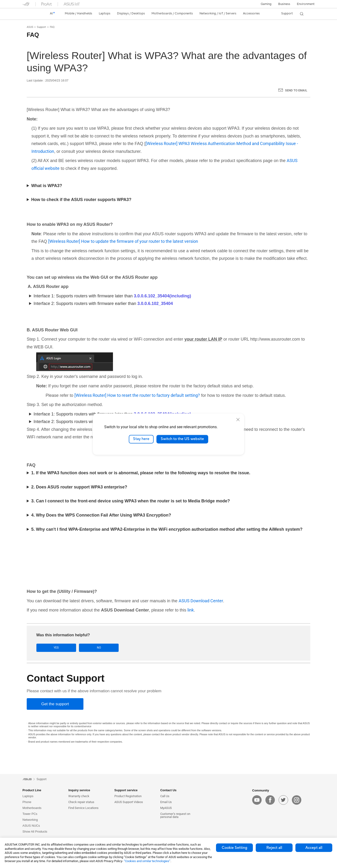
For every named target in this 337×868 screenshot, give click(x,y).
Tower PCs (30, 814)
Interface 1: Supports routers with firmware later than (112, 296)
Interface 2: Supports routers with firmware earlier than (103, 304)
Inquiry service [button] (79, 790)
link (191, 610)
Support (41, 27)
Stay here (141, 439)
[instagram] (297, 800)
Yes (51, 648)
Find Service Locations (83, 808)
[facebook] (270, 800)
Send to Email (296, 90)
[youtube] (257, 800)
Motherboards (32, 808)
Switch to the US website (182, 439)
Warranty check (79, 796)
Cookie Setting (234, 848)
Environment (306, 4)
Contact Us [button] (168, 790)
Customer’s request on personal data (175, 816)
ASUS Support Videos (129, 802)
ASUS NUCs (31, 826)
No (84, 648)
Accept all (314, 848)
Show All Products (35, 832)
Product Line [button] (32, 790)
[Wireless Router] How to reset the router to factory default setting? (137, 395)
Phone (27, 802)
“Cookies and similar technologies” (147, 861)
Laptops (28, 796)
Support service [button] (126, 790)
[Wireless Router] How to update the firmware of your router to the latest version (123, 241)
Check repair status (81, 802)
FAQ (52, 27)
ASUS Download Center (201, 601)
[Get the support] (55, 704)
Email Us (166, 802)
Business (284, 4)
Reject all (274, 848)
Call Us (165, 796)
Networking (30, 820)
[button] (266, 4)
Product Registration (128, 796)
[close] (238, 419)
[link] (30, 14)
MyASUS (166, 808)
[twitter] (283, 800)
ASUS (30, 27)
